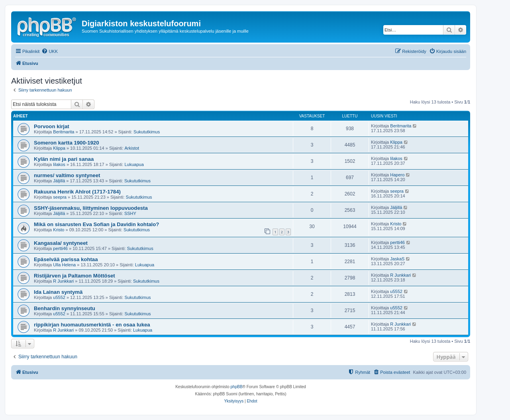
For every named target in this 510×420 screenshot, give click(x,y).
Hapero (397, 175)
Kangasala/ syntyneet (61, 243)
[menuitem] (50, 51)
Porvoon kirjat (52, 126)
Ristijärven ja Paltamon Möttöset (75, 276)
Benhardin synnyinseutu (65, 308)
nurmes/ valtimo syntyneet (67, 175)
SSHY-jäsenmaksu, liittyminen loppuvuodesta (91, 208)
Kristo (59, 230)
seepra (60, 197)
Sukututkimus (147, 132)
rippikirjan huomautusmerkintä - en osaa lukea (92, 325)
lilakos (59, 164)
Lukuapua (134, 164)
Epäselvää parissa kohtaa (66, 259)
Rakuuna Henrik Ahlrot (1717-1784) (77, 192)
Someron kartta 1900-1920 (66, 143)
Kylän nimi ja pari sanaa (64, 159)
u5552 (59, 297)
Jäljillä (59, 181)
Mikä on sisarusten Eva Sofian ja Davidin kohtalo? (96, 224)
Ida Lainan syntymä (58, 292)
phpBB (237, 387)
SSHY (130, 213)
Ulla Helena (64, 265)
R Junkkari (63, 281)
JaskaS (397, 259)
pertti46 (60, 248)
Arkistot (132, 148)
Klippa (59, 148)
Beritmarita (64, 132)
